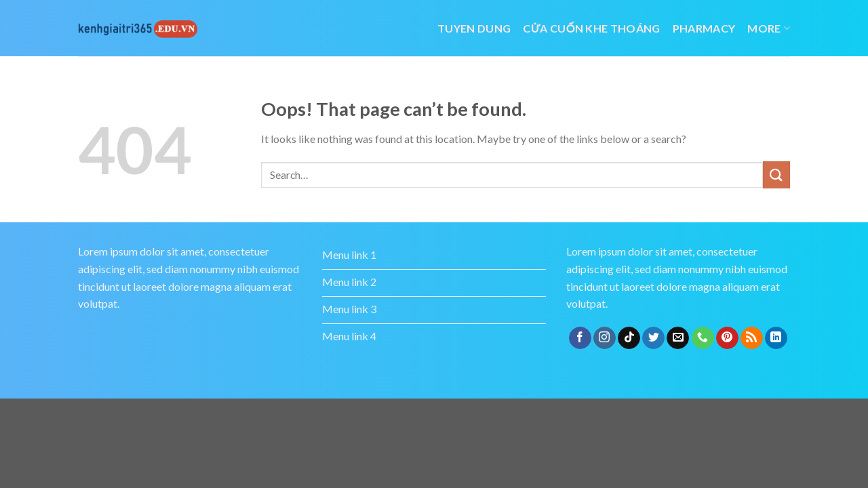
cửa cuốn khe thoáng (591, 28)
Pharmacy (704, 28)
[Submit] (776, 175)
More (769, 28)
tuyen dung (474, 28)
